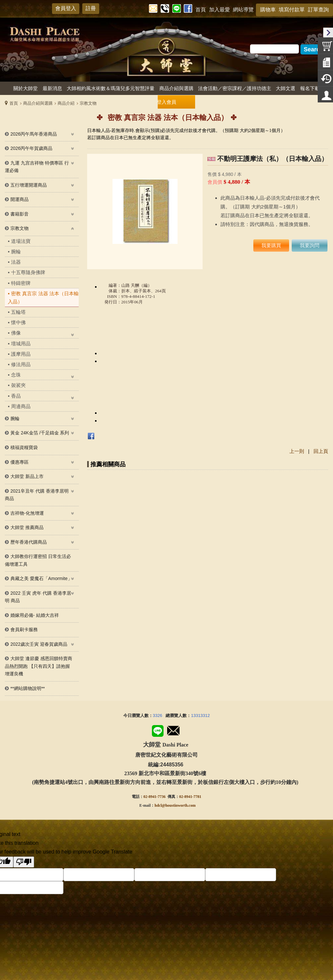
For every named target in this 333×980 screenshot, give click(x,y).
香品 (16, 396)
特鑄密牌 (21, 283)
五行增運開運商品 (29, 185)
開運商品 (20, 199)
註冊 (91, 8)
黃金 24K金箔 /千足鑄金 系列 (40, 433)
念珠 (16, 375)
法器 (16, 262)
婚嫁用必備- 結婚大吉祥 (35, 615)
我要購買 (271, 245)
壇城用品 (21, 344)
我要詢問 (310, 245)
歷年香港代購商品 (29, 542)
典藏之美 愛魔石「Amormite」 (41, 578)
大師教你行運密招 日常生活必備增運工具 (38, 560)
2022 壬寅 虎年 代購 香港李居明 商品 (38, 597)
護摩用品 (21, 354)
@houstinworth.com (179, 805)
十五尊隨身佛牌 (28, 272)
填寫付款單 (292, 10)
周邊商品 (21, 406)
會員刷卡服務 (24, 629)
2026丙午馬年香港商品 (34, 134)
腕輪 (16, 252)
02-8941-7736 (154, 797)
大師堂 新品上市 (27, 476)
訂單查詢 (318, 10)
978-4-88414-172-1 (138, 296)
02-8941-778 (189, 797)
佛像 (16, 333)
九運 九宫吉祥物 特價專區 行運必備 (37, 167)
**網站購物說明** (28, 688)
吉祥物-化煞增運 (27, 513)
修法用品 (21, 364)
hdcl (158, 805)
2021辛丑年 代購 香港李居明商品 (37, 495)
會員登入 (66, 8)
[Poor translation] (24, 862)
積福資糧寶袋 (24, 447)
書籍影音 (20, 214)
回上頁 (321, 451)
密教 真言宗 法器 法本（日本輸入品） (43, 298)
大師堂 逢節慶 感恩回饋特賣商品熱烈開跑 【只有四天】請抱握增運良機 (39, 666)
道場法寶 (21, 241)
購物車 (268, 10)
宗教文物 (20, 228)
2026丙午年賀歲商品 (31, 148)
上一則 (297, 451)
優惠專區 (20, 462)
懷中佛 (18, 322)
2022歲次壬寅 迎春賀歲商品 (39, 644)
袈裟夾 (18, 385)
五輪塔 (18, 312)
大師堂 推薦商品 (27, 527)
